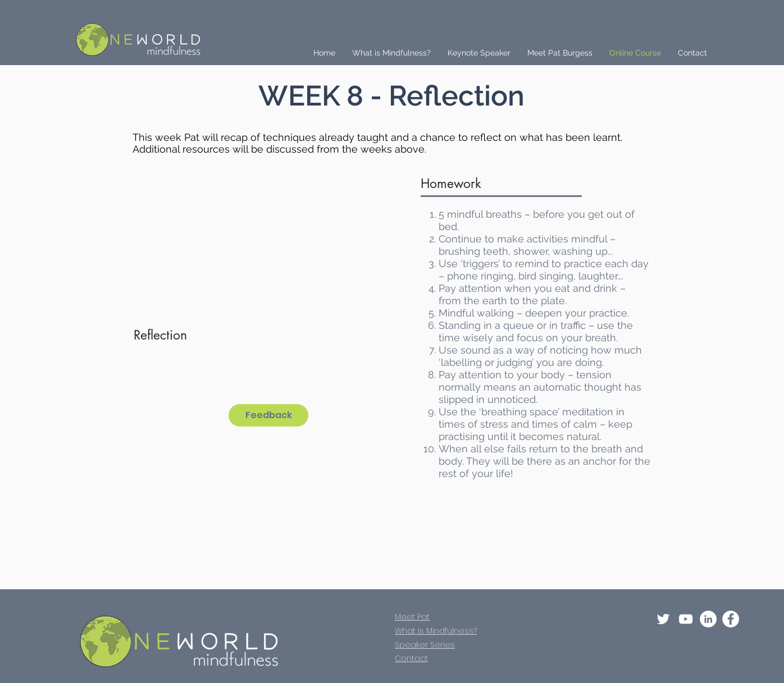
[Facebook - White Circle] (731, 619)
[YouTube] (686, 619)
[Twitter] (663, 619)
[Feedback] (268, 415)
